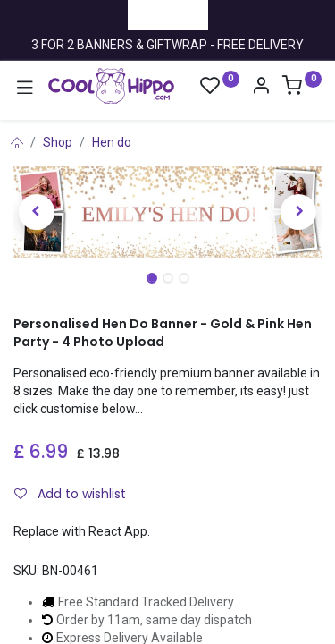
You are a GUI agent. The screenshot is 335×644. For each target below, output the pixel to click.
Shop (58, 142)
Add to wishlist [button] (70, 494)
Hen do (112, 142)
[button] (37, 212)
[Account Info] (261, 88)
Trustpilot (168, 14)
